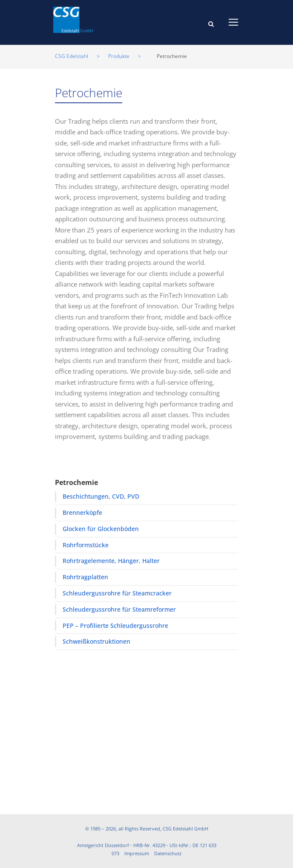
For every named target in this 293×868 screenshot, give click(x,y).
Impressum (137, 853)
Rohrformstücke (86, 545)
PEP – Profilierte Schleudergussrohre (115, 626)
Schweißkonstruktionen (96, 641)
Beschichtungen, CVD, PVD (101, 496)
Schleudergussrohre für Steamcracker (117, 593)
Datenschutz (168, 853)
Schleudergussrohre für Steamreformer (119, 609)
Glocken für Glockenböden (101, 529)
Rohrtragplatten (85, 577)
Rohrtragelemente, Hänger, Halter (111, 561)
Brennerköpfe (82, 512)
